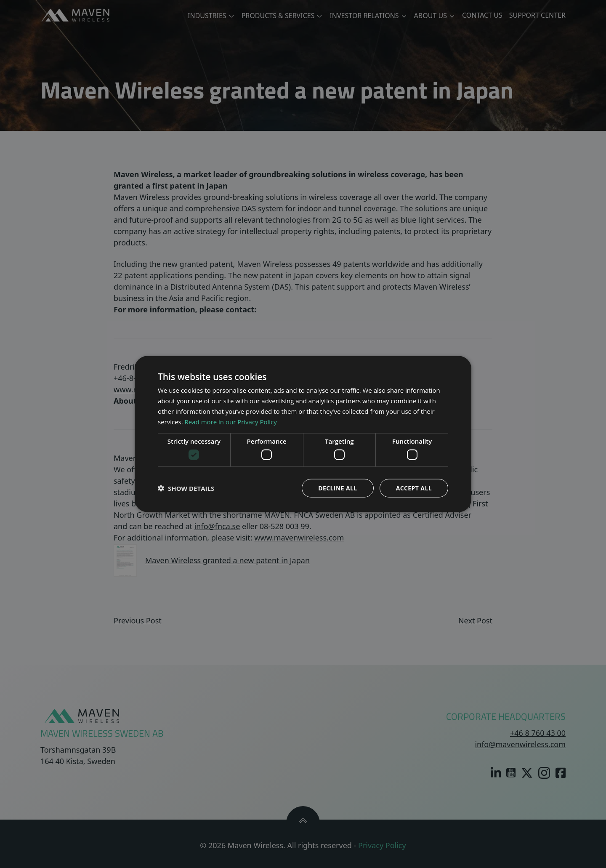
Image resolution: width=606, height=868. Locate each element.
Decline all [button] (338, 488)
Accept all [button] (414, 488)
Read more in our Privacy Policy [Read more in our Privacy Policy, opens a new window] (231, 421)
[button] (186, 488)
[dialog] (303, 434)
